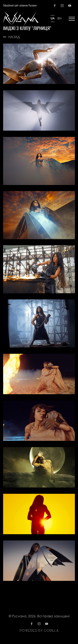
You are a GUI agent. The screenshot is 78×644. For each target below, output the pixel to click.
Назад (12, 37)
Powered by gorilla (39, 631)
